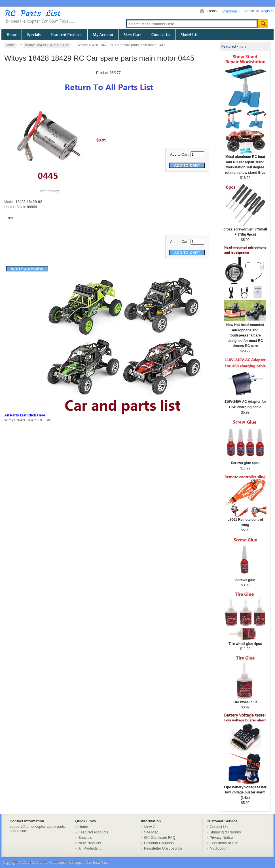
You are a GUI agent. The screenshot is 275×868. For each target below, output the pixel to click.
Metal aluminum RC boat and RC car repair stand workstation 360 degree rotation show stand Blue (245, 163)
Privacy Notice (221, 838)
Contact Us (161, 35)
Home (11, 35)
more (243, 46)
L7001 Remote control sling (245, 520)
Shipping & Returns (225, 832)
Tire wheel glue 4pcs (245, 642)
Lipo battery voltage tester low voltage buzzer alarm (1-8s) (245, 791)
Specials (34, 35)
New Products (90, 843)
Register (267, 11)
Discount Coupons (159, 843)
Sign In (249, 11)
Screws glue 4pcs (245, 461)
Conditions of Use (224, 843)
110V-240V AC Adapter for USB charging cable (245, 403)
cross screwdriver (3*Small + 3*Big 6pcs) (245, 230)
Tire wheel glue (245, 700)
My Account (103, 35)
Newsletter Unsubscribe (163, 848)
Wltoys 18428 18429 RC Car (47, 45)
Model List (190, 35)
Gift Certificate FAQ (160, 838)
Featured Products (67, 35)
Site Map (151, 832)
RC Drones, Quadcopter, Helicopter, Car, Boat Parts (69, 862)
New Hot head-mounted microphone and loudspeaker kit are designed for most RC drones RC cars (245, 334)
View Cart (132, 35)
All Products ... (90, 848)
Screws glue (245, 578)
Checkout (229, 11)
